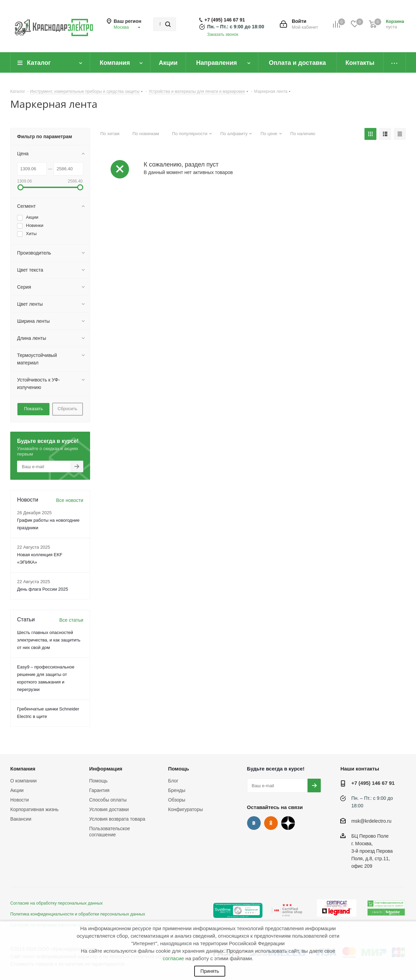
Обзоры (177, 800)
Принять (210, 971)
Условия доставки (109, 809)
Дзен (288, 823)
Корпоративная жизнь (34, 809)
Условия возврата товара (117, 819)
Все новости (70, 500)
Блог (173, 781)
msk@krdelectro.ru (371, 821)
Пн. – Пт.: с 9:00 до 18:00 (236, 27)
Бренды (177, 790)
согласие (173, 958)
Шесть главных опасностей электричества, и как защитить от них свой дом (49, 640)
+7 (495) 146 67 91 (225, 20)
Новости (19, 800)
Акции (17, 790)
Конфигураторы (185, 809)
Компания (23, 769)
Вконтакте (254, 823)
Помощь (98, 781)
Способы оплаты (108, 800)
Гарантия (99, 790)
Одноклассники (271, 823)
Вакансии (21, 819)
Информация (106, 769)
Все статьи (71, 620)
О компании (23, 781)
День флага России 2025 (43, 589)
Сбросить (68, 409)
